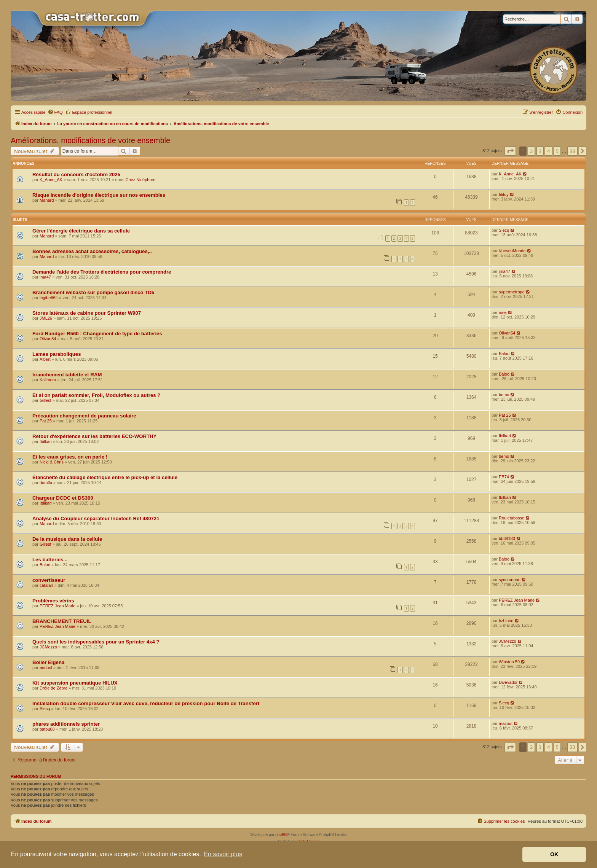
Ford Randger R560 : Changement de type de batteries (97, 334)
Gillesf (45, 400)
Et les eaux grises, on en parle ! (70, 457)
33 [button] (572, 151)
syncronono (510, 580)
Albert (45, 359)
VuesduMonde (512, 251)
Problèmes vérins (53, 601)
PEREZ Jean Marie (57, 606)
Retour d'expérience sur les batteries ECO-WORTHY (94, 436)
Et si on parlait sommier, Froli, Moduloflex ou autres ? (96, 395)
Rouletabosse (512, 518)
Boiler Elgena (48, 662)
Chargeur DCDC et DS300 (63, 498)
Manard (47, 200)
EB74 (504, 477)
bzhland (506, 621)
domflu (46, 483)
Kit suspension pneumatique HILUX (75, 683)
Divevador (508, 682)
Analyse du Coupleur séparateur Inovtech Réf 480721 (96, 518)
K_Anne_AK (51, 180)
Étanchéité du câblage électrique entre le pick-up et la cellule (105, 477)
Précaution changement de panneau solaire (84, 416)
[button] (510, 151)
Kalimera (48, 380)
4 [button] (548, 151)
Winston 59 (509, 662)
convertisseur (49, 580)
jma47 (45, 277)
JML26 (46, 318)
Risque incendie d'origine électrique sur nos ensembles (99, 195)
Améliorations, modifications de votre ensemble (90, 140)
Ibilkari (46, 441)
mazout (506, 723)
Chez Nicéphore (140, 180)
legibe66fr (49, 298)
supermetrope (512, 292)
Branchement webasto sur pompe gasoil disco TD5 (93, 292)
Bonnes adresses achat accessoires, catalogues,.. (92, 251)
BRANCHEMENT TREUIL (62, 621)
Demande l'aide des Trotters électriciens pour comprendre (102, 272)
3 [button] (540, 151)
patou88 (47, 729)
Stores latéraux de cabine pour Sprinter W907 (87, 313)
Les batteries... (50, 560)
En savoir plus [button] (223, 854)
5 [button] (557, 151)
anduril (46, 667)
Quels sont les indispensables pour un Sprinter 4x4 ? (96, 642)
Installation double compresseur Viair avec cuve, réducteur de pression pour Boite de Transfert (146, 703)
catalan (46, 585)
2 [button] (531, 151)
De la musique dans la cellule (67, 539)
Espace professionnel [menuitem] (89, 112)
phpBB (281, 835)
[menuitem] (55, 112)
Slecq (504, 230)
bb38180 (507, 538)
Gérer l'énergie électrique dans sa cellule (81, 231)
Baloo (504, 354)
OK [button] (554, 854)
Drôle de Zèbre (53, 688)
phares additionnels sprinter (66, 724)
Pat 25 (46, 421)
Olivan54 (48, 339)
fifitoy (504, 194)
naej (503, 312)
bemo (504, 395)
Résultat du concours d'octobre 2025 (76, 174)
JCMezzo (48, 647)
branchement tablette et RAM (67, 375)
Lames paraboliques (57, 354)
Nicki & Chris (52, 462)
